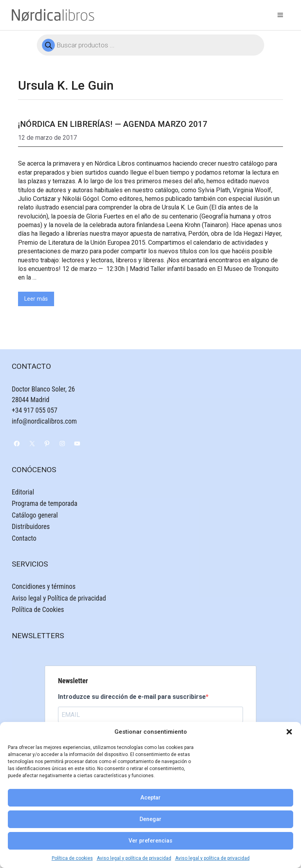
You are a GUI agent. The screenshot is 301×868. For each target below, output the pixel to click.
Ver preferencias (150, 841)
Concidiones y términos (44, 586)
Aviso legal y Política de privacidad (59, 598)
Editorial (23, 492)
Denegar (150, 819)
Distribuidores (31, 527)
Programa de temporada (44, 503)
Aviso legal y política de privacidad (134, 858)
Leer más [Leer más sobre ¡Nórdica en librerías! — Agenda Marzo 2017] (36, 299)
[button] (289, 732)
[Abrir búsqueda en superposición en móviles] (150, 45)
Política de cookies (72, 858)
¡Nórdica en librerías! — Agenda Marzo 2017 (113, 124)
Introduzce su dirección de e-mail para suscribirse (132, 697)
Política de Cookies (38, 610)
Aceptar (150, 798)
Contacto (24, 538)
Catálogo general (35, 515)
